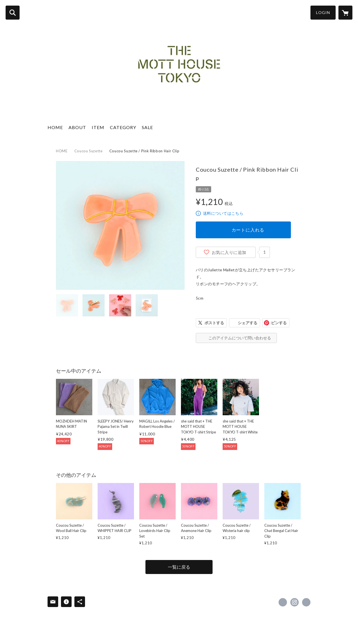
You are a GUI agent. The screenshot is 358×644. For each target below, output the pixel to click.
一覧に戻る (179, 567)
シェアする (248, 323)
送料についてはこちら (223, 213)
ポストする (214, 323)
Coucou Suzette (89, 151)
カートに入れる (248, 230)
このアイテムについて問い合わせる (240, 338)
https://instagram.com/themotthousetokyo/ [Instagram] (295, 602)
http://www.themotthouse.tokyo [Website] (306, 602)
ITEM (98, 127)
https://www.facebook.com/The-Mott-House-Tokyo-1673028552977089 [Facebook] (283, 602)
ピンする (279, 323)
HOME (55, 127)
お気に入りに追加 (229, 252)
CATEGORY (123, 127)
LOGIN (323, 12)
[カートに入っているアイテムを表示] (345, 13)
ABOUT (77, 127)
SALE (147, 127)
